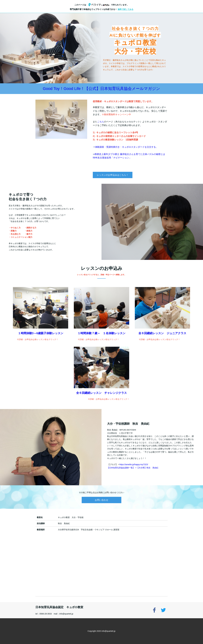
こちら (101, 122)
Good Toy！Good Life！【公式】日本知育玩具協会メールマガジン (102, 89)
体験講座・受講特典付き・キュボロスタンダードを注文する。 (127, 147)
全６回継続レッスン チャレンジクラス (101, 393)
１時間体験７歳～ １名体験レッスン (101, 333)
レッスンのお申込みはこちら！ (113, 175)
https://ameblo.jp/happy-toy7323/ (134, 464)
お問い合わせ (101, 500)
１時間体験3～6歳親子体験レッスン (41, 333)
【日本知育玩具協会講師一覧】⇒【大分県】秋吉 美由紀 (133, 468)
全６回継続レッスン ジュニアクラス (162, 333)
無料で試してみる (126, 9)
